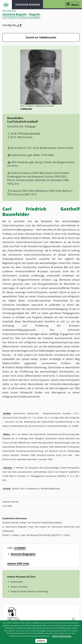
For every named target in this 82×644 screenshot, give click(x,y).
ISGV (6, 5)
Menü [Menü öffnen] (75, 5)
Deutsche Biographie (23, 554)
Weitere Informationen (62, 636)
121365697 (20, 548)
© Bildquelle (26, 109)
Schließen (41, 641)
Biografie (35, 14)
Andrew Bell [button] (61, 267)
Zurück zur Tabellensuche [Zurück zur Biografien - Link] (41, 37)
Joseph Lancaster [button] (51, 271)
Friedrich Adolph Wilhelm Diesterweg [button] (26, 367)
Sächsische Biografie (14, 14)
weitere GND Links (18, 563)
